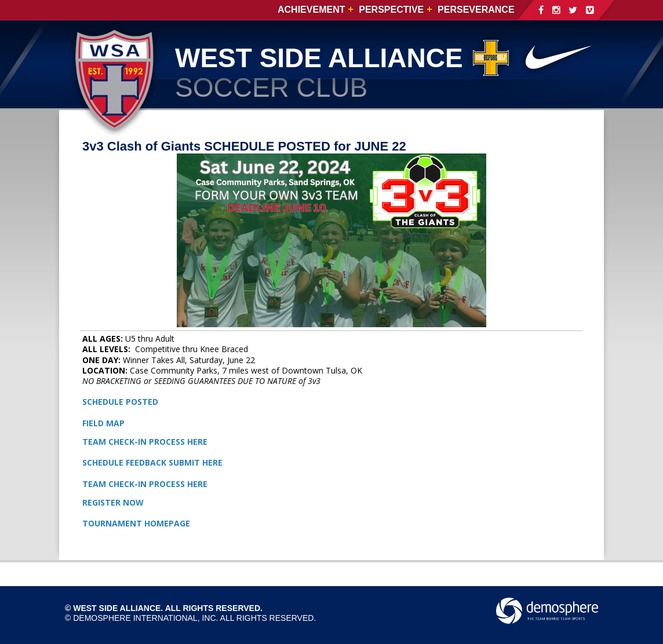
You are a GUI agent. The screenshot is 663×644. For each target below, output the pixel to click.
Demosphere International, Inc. (145, 618)
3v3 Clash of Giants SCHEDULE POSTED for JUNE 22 (244, 146)
